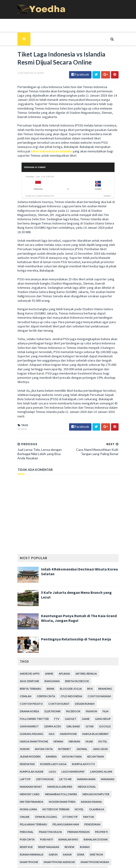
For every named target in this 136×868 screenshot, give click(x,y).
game (49, 676)
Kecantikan (51, 714)
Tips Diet (109, 827)
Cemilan (94, 646)
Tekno (52, 827)
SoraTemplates (49, 862)
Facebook (46, 668)
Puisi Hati (24, 789)
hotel (67, 699)
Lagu (79, 721)
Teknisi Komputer (30, 827)
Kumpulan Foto (29, 721)
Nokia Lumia (52, 759)
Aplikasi (62, 631)
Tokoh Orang (28, 834)
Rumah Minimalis (86, 797)
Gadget (34, 676)
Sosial (78, 819)
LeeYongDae (70, 729)
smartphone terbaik (103, 812)
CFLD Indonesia (52, 653)
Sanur (22, 804)
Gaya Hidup (66, 676)
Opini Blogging (64, 766)
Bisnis (21, 646)
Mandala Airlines (100, 736)
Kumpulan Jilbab (58, 721)
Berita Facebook (75, 638)
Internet (24, 706)
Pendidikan (90, 774)
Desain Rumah (82, 661)
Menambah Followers (82, 744)
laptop (50, 729)
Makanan (48, 736)
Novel (103, 759)
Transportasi (53, 834)
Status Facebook (100, 819)
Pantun (107, 766)
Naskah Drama (28, 759)
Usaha (90, 834)
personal (110, 774)
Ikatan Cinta (101, 699)
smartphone (72, 804)
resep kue (97, 789)
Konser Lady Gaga (98, 714)
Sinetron (51, 804)
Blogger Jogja (42, 646)
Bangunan (50, 638)
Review (20, 386)
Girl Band (47, 683)
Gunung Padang (101, 683)
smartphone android (33, 812)
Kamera (104, 706)
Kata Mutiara (27, 714)
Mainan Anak (27, 736)
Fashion (64, 668)
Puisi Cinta (99, 781)
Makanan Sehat (71, 736)
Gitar (63, 683)
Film (78, 668)
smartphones (27, 819)
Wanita (105, 834)
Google (78, 683)
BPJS (61, 646)
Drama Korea (107, 661)
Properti (80, 781)
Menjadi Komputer (31, 751)
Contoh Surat (57, 661)
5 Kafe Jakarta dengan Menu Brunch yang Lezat (79, 550)
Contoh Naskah (80, 653)
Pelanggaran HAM (63, 774)
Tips (94, 827)
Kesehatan (72, 714)
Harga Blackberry (64, 691)
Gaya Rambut (89, 676)
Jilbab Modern (83, 706)
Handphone (37, 691)
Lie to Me (91, 729)
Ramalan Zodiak (73, 789)
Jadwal (41, 706)
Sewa (35, 804)
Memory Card (51, 744)
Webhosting (27, 842)
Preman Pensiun (57, 781)
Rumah (64, 797)
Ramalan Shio (46, 789)
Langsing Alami (29, 729)
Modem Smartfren (92, 751)
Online (43, 766)
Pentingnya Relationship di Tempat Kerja (74, 596)
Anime (47, 631)
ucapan (74, 834)
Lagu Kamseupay (99, 721)
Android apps (27, 631)
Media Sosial (27, 744)
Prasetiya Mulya (29, 781)
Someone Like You (55, 819)
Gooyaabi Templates (99, 862)
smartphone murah (69, 812)
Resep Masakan (28, 797)
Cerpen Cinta (27, 653)
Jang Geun (60, 706)
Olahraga (25, 766)
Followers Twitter (101, 668)
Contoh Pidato (29, 661)
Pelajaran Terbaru (31, 774)
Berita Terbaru (103, 638)
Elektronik (25, 668)
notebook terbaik (80, 759)
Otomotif (88, 766)
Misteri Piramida (62, 751)
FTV (20, 676)
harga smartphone (97, 691)
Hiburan (38, 699)
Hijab (53, 699)
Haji (20, 691)
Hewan (22, 699)
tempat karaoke (74, 827)
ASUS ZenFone (27, 638)
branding (76, 646)
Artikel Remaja (84, 631)
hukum (81, 699)
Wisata (46, 842)
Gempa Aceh (26, 683)
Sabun (108, 797)
